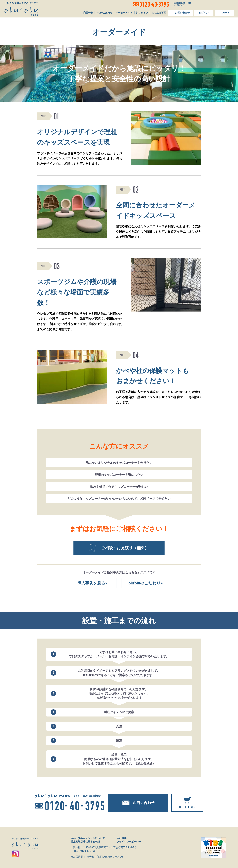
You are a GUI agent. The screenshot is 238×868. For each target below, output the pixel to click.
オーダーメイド (124, 13)
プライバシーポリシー (129, 842)
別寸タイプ (142, 13)
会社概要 (122, 838)
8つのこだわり (104, 13)
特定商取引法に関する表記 (85, 842)
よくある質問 (158, 13)
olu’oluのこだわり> (146, 583)
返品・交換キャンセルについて (88, 838)
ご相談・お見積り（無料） (119, 548)
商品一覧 (88, 13)
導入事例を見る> (92, 583)
